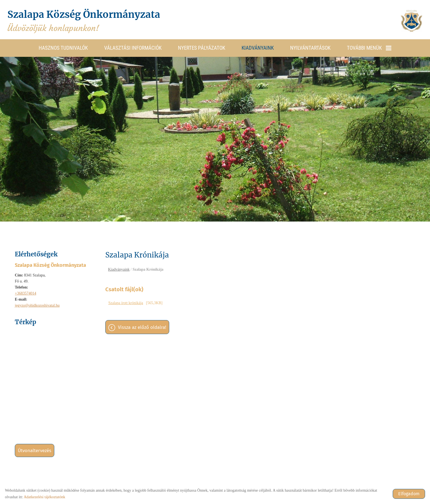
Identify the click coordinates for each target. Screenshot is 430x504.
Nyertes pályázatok (202, 48)
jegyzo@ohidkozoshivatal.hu (37, 305)
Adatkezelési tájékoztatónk (44, 497)
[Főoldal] (411, 21)
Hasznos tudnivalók (63, 48)
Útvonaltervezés (35, 450)
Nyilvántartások (310, 48)
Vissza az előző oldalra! (142, 328)
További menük (369, 48)
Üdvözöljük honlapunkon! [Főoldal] (87, 21)
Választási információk (133, 48)
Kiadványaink (258, 48)
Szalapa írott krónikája (126, 303)
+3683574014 (26, 293)
